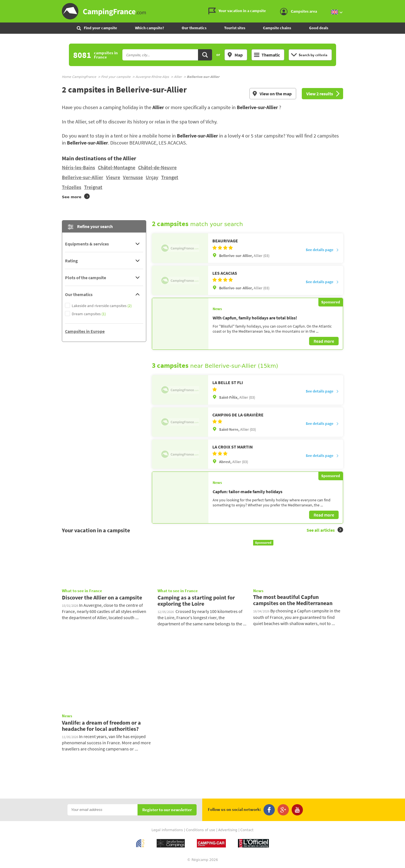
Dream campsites (89, 314)
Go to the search (404, 5)
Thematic (267, 55)
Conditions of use (201, 830)
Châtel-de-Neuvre (157, 167)
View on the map (272, 94)
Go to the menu (398, 5)
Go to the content (401, 5)
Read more (324, 341)
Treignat (93, 187)
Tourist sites (235, 28)
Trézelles (72, 187)
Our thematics (194, 28)
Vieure (113, 177)
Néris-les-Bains (78, 167)
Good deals (319, 28)
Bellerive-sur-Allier (83, 177)
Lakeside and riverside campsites (102, 306)
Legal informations (167, 830)
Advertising (228, 830)
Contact (247, 830)
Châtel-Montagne (117, 167)
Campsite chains (277, 28)
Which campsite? (149, 28)
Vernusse (133, 177)
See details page (322, 250)
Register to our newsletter (167, 810)
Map (235, 55)
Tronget (170, 177)
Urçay (152, 177)
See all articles (325, 530)
